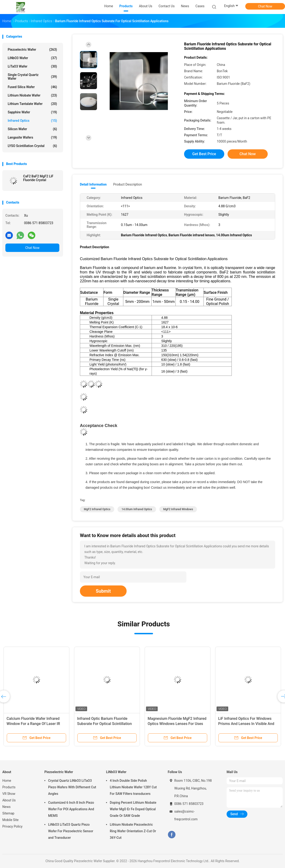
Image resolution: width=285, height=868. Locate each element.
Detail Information (93, 184)
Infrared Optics (32, 121)
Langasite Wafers (32, 137)
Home (7, 781)
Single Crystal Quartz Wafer (32, 77)
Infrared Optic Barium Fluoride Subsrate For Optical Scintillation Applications (104, 724)
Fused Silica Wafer (32, 87)
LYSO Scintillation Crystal (32, 146)
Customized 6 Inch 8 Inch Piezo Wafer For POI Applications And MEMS (71, 809)
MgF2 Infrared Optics (97, 509)
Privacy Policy (12, 826)
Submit (103, 591)
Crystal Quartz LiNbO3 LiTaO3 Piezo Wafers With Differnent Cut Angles (72, 787)
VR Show (9, 794)
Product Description (127, 184)
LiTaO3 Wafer (32, 66)
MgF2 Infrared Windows (178, 509)
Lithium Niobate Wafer (32, 95)
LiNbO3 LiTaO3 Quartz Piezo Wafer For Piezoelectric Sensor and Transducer (71, 831)
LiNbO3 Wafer (32, 58)
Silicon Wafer (32, 129)
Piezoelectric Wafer (32, 50)
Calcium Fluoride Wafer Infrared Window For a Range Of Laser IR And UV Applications (33, 724)
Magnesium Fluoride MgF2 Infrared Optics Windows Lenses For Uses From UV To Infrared (177, 724)
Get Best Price (204, 154)
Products (9, 787)
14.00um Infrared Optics (137, 509)
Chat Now (265, 6)
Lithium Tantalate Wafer (32, 104)
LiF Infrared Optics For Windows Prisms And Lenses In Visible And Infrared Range (246, 724)
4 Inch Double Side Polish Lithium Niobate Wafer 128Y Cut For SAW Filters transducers (133, 787)
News (6, 807)
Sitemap (8, 813)
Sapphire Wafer (32, 112)
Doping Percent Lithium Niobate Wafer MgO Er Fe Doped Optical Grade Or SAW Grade (133, 809)
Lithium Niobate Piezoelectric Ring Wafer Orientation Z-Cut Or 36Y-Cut (133, 831)
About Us (9, 800)
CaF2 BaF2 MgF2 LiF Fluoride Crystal (38, 178)
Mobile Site (11, 820)
